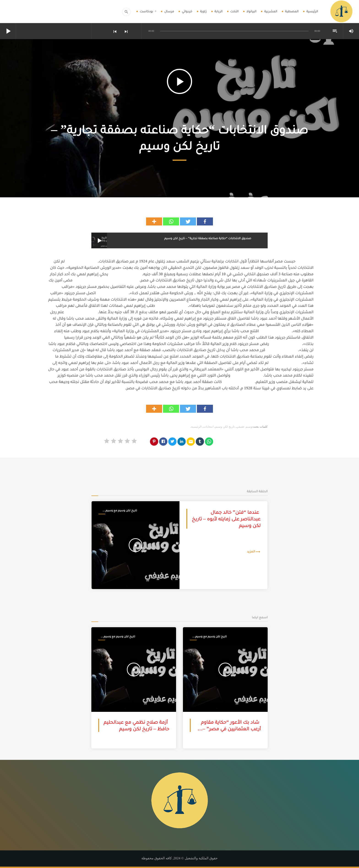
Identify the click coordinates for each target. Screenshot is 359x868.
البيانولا (251, 11)
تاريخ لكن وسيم (225, 427)
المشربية (271, 11)
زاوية (203, 11)
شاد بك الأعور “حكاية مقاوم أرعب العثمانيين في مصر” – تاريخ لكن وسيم (231, 729)
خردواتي (187, 11)
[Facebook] (205, 221)
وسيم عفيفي (244, 427)
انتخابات (208, 427)
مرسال (169, 11)
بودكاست (146, 11)
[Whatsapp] (171, 221)
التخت (234, 11)
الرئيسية (312, 11)
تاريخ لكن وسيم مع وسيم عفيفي (121, 510)
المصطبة (292, 11)
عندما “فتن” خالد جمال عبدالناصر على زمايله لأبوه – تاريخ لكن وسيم (226, 519)
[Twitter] (188, 221)
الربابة (219, 11)
